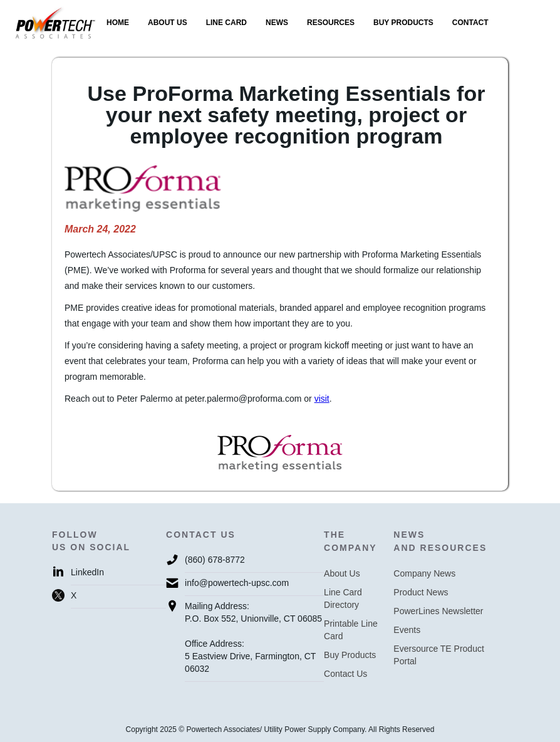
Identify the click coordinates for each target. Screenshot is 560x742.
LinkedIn (87, 572)
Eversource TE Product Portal (438, 655)
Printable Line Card (351, 630)
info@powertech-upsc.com (237, 583)
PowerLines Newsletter (438, 611)
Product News (421, 592)
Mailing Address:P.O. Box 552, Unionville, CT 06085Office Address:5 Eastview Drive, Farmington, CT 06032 (253, 637)
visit (322, 399)
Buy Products (350, 655)
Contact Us (345, 674)
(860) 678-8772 (215, 560)
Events (407, 630)
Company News (424, 573)
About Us (342, 573)
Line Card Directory (343, 598)
